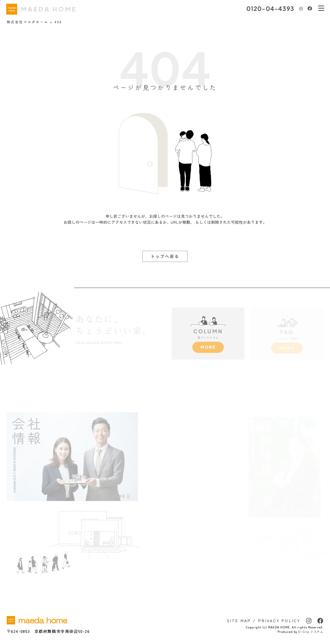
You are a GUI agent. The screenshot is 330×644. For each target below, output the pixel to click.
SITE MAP (239, 620)
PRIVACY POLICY (279, 620)
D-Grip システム (311, 631)
